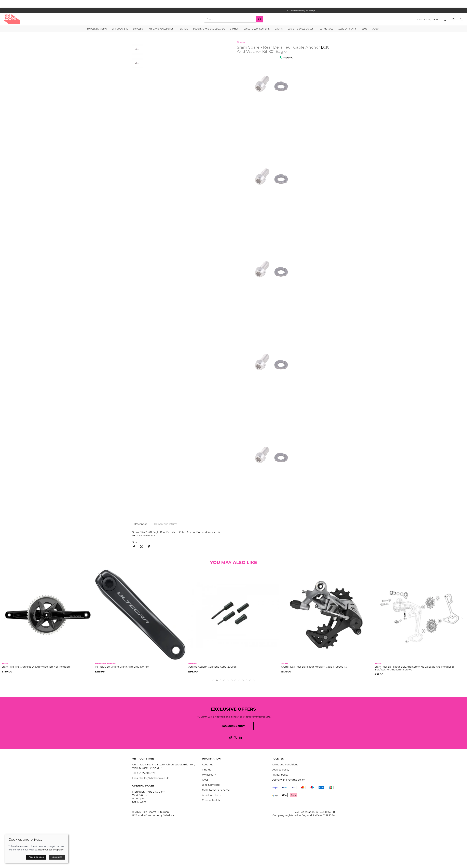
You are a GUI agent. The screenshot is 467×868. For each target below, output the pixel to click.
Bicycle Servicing (97, 29)
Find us (207, 770)
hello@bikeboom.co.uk (155, 778)
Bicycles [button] (138, 29)
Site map (163, 812)
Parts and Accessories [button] (161, 29)
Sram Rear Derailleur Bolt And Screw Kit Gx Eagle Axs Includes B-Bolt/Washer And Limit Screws (415, 668)
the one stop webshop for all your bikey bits (233, 10)
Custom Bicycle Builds (301, 29)
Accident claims (212, 795)
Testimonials (326, 29)
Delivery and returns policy (288, 780)
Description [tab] (141, 524)
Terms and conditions (285, 765)
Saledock (169, 815)
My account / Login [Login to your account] (428, 20)
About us (208, 765)
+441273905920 (146, 773)
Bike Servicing (211, 785)
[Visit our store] (445, 20)
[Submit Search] (260, 19)
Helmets (183, 29)
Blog (365, 29)
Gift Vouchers (120, 29)
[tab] (213, 680)
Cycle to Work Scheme (257, 29)
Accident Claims (347, 29)
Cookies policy (280, 770)
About (376, 29)
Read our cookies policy (51, 850)
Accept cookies (36, 857)
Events (279, 29)
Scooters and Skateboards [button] (209, 29)
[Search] (233, 19)
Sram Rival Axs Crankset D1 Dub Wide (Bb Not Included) (36, 667)
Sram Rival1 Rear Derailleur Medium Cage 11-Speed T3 (314, 667)
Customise (57, 857)
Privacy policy (280, 775)
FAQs (205, 780)
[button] (454, 20)
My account (209, 775)
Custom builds (211, 800)
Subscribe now (234, 726)
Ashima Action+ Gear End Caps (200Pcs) (213, 667)
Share (136, 542)
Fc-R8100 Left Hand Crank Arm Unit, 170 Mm (122, 667)
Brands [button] (234, 29)
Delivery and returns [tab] (166, 524)
